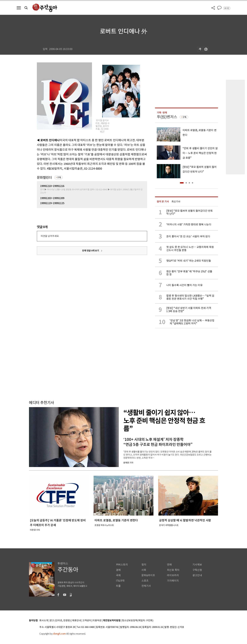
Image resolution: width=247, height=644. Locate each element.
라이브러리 (173, 575)
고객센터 (87, 621)
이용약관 (97, 621)
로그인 (227, 8)
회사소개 (44, 621)
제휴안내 (77, 621)
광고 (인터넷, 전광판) (60, 621)
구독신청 (197, 570)
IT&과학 (120, 581)
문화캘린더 (44, 178)
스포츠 (145, 581)
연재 (169, 565)
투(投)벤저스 (167, 117)
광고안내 (197, 575)
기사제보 (197, 565)
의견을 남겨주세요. (50, 236)
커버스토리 (122, 565)
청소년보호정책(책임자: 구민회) (138, 621)
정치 (144, 565)
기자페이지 (173, 581)
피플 (118, 586)
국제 (118, 575)
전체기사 (146, 586)
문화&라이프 (148, 575)
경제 (118, 570)
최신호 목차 (173, 570)
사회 (144, 570)
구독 (59, 177)
